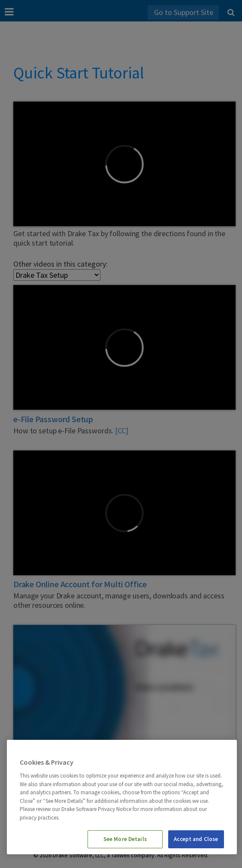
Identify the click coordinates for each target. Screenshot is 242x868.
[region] (122, 797)
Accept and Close (196, 839)
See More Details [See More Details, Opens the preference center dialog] (125, 839)
